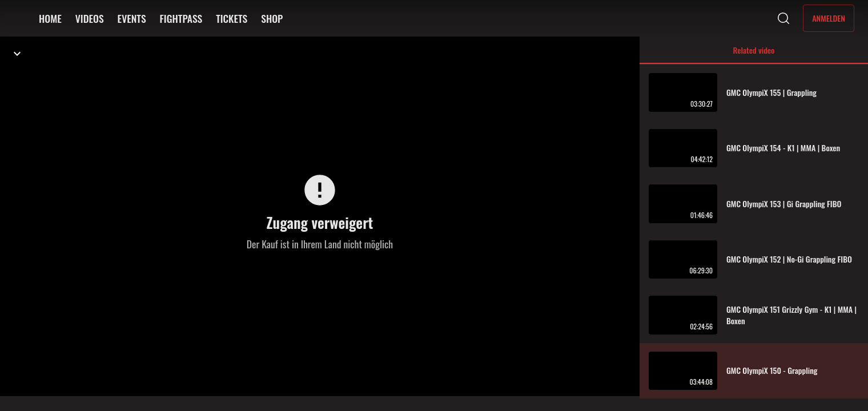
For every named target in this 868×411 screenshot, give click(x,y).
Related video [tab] (754, 54)
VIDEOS (90, 18)
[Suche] (783, 18)
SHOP (272, 18)
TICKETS (232, 18)
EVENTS (132, 18)
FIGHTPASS (181, 18)
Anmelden (829, 18)
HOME (50, 18)
